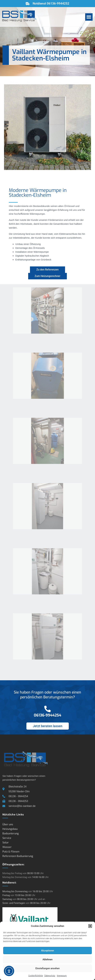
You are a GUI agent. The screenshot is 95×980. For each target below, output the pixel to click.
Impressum (62, 976)
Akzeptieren (47, 951)
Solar (6, 843)
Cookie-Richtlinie (36, 976)
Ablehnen (47, 959)
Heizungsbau (10, 829)
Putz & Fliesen (11, 852)
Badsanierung (11, 833)
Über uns (8, 824)
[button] (90, 926)
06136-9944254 (47, 715)
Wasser (7, 847)
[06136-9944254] (47, 709)
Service (7, 838)
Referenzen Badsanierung (18, 856)
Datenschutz (50, 976)
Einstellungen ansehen (47, 968)
